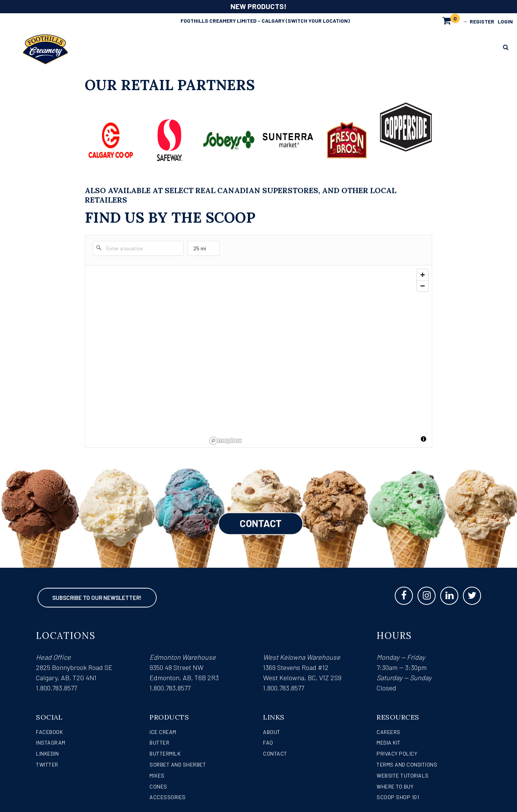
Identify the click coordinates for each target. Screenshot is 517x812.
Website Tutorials (403, 775)
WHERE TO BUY (395, 786)
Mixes (157, 775)
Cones (158, 786)
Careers (389, 732)
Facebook (49, 732)
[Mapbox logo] (226, 441)
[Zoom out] (423, 286)
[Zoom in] (423, 275)
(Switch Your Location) (318, 21)
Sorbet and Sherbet (178, 764)
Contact (275, 753)
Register (482, 21)
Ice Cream (163, 732)
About (272, 732)
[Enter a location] (138, 248)
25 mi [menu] (202, 250)
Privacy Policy (397, 753)
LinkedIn (47, 753)
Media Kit (389, 743)
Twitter (47, 764)
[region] (319, 356)
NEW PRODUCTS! (258, 6)
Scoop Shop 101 (398, 797)
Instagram (51, 743)
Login (505, 21)
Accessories (168, 797)
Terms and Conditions (407, 764)
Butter (159, 743)
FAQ (268, 743)
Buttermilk (165, 753)
